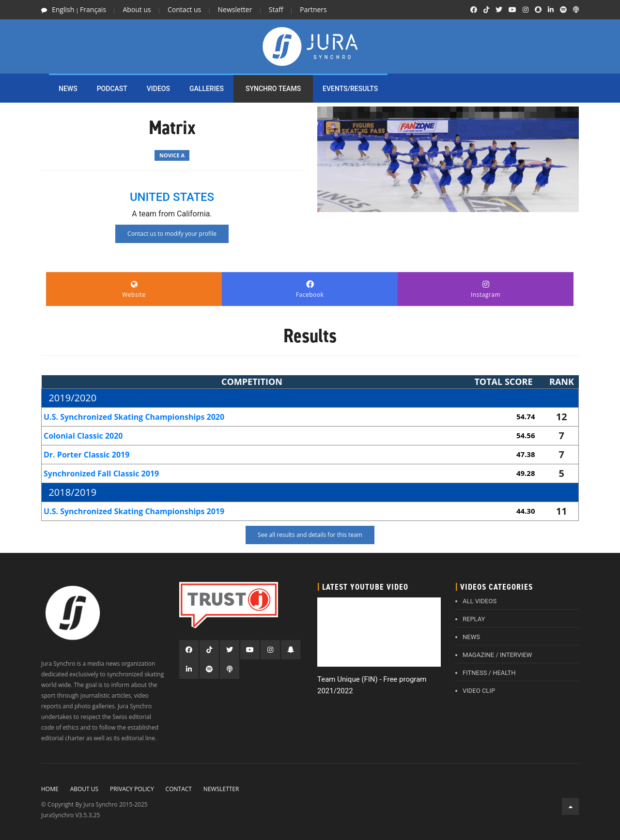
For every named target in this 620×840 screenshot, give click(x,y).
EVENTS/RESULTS (350, 89)
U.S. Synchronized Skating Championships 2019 (134, 511)
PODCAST (112, 89)
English (63, 9)
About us (137, 9)
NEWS (68, 89)
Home (50, 789)
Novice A (172, 155)
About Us (84, 789)
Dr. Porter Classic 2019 (86, 455)
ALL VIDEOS (480, 601)
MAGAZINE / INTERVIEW (497, 655)
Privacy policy (132, 789)
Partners (313, 9)
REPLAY (474, 619)
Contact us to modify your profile (172, 234)
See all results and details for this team (310, 535)
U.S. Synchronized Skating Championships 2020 (134, 417)
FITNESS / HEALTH (489, 673)
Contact (179, 789)
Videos (158, 89)
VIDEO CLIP (479, 691)
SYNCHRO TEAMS (273, 89)
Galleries (207, 89)
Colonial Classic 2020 (83, 436)
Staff (276, 9)
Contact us (184, 9)
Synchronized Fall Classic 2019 (101, 473)
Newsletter (235, 9)
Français (93, 9)
